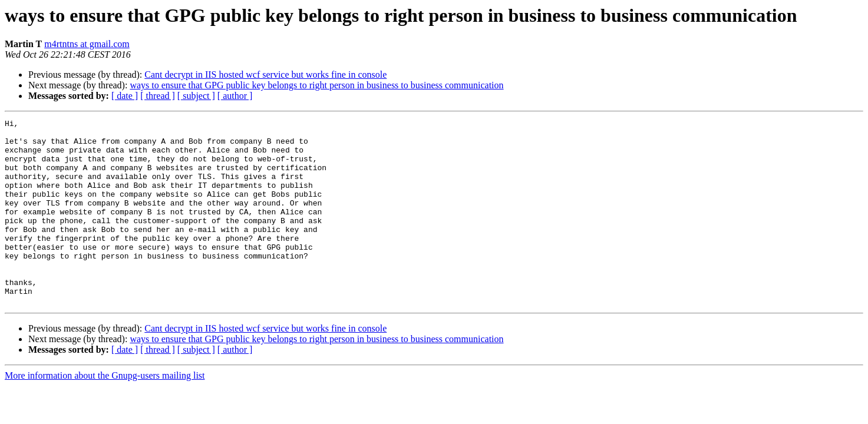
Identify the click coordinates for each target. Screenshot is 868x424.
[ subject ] (196, 96)
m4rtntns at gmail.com (87, 44)
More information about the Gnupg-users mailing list (105, 413)
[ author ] (235, 96)
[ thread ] (158, 96)
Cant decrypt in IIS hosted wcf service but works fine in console (265, 74)
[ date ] (125, 96)
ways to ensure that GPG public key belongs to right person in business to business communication (316, 85)
